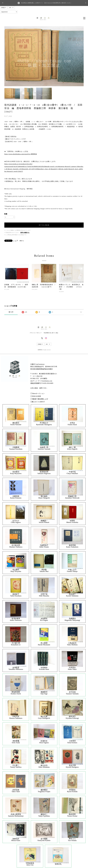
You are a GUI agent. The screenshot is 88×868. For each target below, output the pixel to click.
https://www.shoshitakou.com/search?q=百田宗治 (21, 154)
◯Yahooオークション (37, 393)
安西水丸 (58, 864)
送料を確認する (25, 233)
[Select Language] (9, 12)
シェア (15, 241)
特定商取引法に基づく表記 (51, 333)
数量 (6, 214)
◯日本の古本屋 (36, 396)
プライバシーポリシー (36, 333)
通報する (22, 241)
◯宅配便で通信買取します (39, 399)
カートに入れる (44, 225)
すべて (11, 312)
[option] (44, 56)
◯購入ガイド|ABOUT (38, 402)
